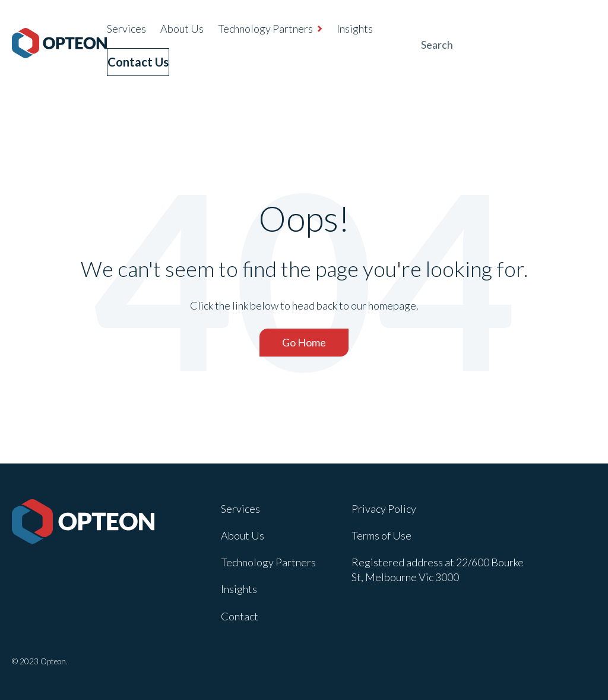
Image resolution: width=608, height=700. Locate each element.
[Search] (507, 44)
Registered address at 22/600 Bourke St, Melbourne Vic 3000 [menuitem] (438, 567)
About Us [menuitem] (182, 29)
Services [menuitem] (126, 29)
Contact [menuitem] (240, 613)
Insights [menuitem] (355, 29)
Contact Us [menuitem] (144, 60)
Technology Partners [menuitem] (265, 29)
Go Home (304, 340)
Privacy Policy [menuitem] (384, 506)
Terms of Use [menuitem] (381, 533)
